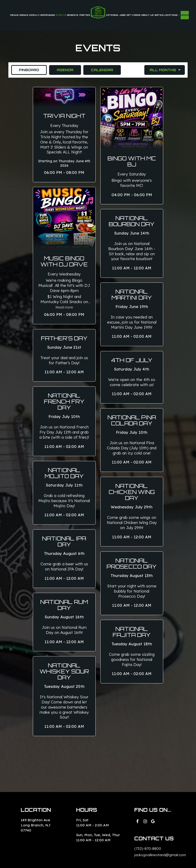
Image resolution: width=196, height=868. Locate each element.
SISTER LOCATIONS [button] (167, 15)
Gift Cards (133, 15)
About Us (147, 15)
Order (185, 15)
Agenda (61, 70)
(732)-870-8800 (148, 849)
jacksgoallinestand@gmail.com (160, 855)
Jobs (122, 15)
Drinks (24, 15)
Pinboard (25, 70)
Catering (112, 15)
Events (61, 15)
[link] (98, 12)
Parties (85, 15)
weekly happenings (42, 15)
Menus (14, 15)
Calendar (98, 70)
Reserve (73, 15)
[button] (64, 135)
